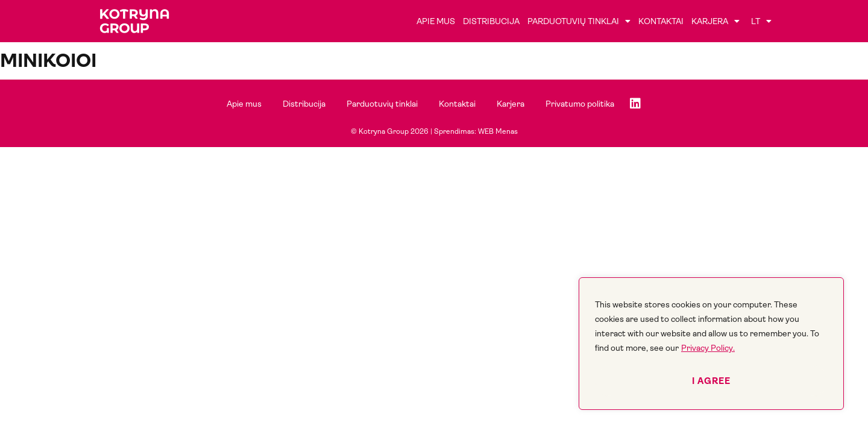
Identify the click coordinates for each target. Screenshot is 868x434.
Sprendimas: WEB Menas (476, 131)
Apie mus (436, 21)
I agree (711, 381)
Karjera (715, 21)
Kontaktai (661, 21)
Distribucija (491, 21)
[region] (711, 344)
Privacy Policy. (708, 348)
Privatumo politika (580, 104)
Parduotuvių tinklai (579, 21)
